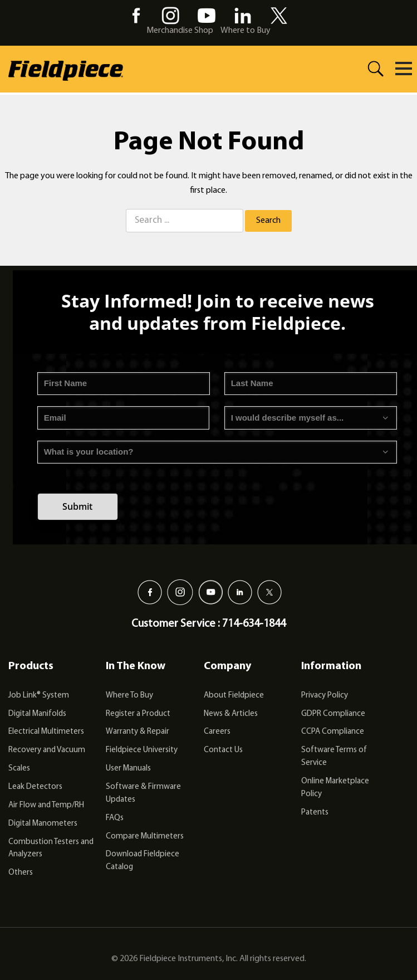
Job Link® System (39, 696)
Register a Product (138, 714)
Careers (217, 732)
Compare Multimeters (145, 837)
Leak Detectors (35, 787)
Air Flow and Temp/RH (46, 805)
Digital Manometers (43, 824)
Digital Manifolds (37, 714)
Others (21, 873)
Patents (315, 813)
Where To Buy (129, 696)
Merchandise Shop (180, 31)
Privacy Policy (325, 696)
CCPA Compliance (333, 732)
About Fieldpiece (234, 696)
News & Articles (231, 714)
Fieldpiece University (142, 750)
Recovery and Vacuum (47, 750)
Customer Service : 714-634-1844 (208, 624)
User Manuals (128, 769)
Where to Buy (246, 31)
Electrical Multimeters (46, 732)
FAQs (115, 818)
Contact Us (223, 750)
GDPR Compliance (333, 714)
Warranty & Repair (138, 732)
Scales (19, 769)
